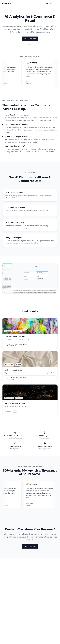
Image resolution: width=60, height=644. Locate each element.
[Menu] (56, 3)
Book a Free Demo (30, 39)
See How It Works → (30, 44)
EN (47, 3)
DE (51, 3)
